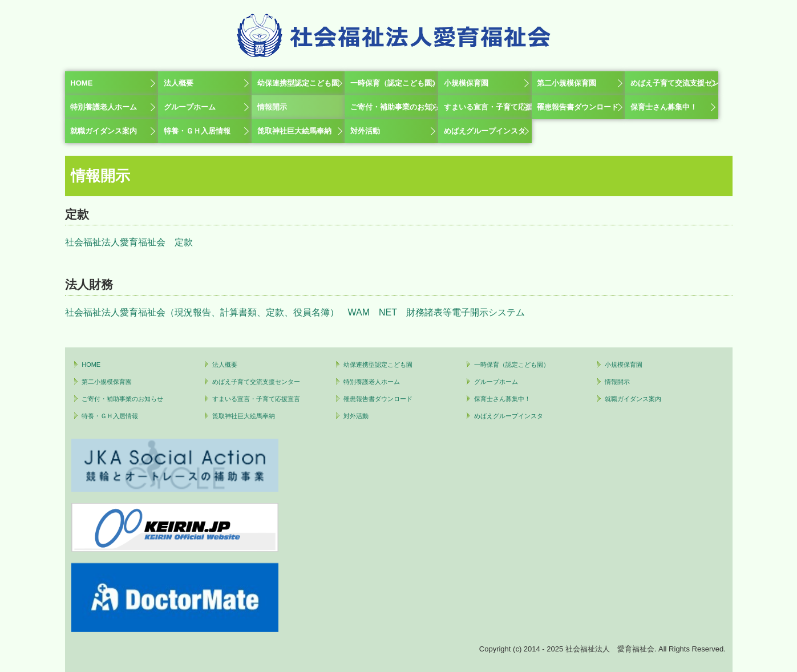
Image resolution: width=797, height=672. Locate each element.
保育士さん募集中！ (664, 107)
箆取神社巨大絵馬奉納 (294, 131)
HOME (81, 83)
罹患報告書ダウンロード (578, 107)
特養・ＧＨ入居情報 (197, 131)
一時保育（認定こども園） (394, 83)
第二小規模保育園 (567, 83)
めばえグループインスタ (485, 131)
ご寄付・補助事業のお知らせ (394, 107)
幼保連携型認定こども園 (298, 83)
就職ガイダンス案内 (104, 131)
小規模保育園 (466, 83)
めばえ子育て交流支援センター (674, 83)
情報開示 (272, 107)
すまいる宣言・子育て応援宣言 (488, 107)
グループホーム (190, 107)
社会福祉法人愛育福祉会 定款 (129, 242)
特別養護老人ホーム (104, 107)
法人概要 (179, 83)
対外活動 (365, 131)
